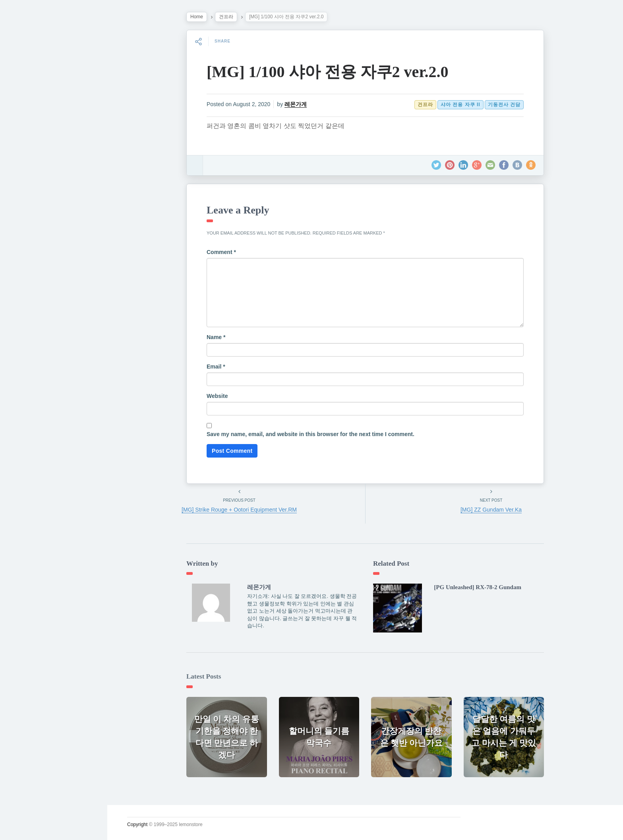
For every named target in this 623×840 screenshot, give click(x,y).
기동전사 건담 (504, 105)
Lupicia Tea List (43, 253)
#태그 (25, 235)
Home (197, 17)
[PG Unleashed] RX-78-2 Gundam (478, 587)
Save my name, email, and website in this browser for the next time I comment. (311, 434)
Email (216, 367)
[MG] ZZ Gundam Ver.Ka (491, 510)
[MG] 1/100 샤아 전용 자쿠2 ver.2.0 (327, 72)
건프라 (226, 17)
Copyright (137, 824)
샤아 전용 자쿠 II (460, 105)
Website (217, 396)
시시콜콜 (30, 142)
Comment (221, 252)
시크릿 (27, 198)
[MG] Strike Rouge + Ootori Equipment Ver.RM (239, 510)
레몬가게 (296, 104)
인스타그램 (34, 272)
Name (216, 337)
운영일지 (30, 179)
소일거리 (30, 161)
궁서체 (27, 124)
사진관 (27, 216)
